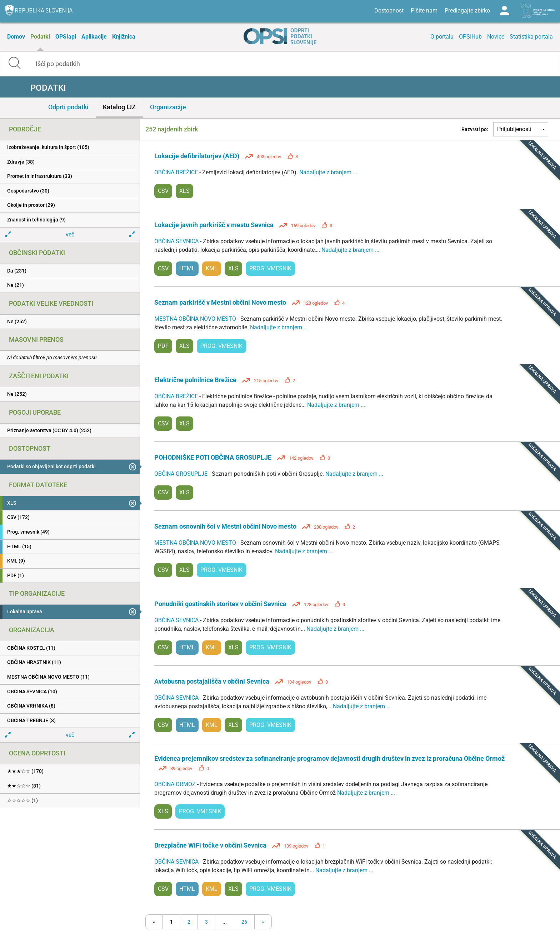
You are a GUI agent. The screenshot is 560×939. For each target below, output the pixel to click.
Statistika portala (531, 37)
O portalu (442, 37)
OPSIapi (66, 37)
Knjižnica (124, 37)
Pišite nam (424, 11)
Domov (16, 37)
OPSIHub (470, 37)
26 (244, 922)
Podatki (40, 37)
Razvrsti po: (475, 129)
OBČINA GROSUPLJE (182, 474)
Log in (504, 11)
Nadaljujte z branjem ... (328, 172)
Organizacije (168, 107)
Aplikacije (94, 37)
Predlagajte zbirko (467, 11)
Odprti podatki (68, 107)
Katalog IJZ (119, 107)
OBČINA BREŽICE (177, 172)
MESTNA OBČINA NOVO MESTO (196, 319)
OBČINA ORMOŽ (176, 784)
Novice (496, 37)
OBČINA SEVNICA (177, 241)
